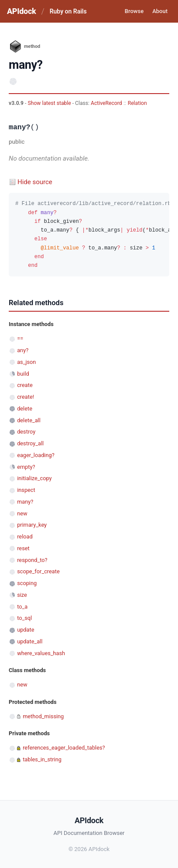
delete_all (29, 420)
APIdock (21, 11)
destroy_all (30, 443)
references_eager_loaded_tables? (64, 748)
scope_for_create (38, 571)
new (22, 513)
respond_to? (32, 560)
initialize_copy (34, 478)
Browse (134, 11)
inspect (26, 490)
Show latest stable (50, 103)
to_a (22, 607)
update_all (30, 641)
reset (23, 548)
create (25, 385)
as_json (26, 362)
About (160, 11)
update (26, 630)
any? (23, 350)
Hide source (35, 182)
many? (25, 502)
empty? (26, 467)
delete (25, 409)
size (22, 595)
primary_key (32, 525)
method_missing (43, 716)
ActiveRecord (106, 103)
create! (26, 397)
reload (25, 537)
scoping (27, 583)
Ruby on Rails (68, 11)
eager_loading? (36, 455)
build (23, 374)
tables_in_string (42, 759)
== (20, 338)
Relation (137, 103)
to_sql (24, 618)
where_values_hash (41, 653)
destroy (26, 432)
